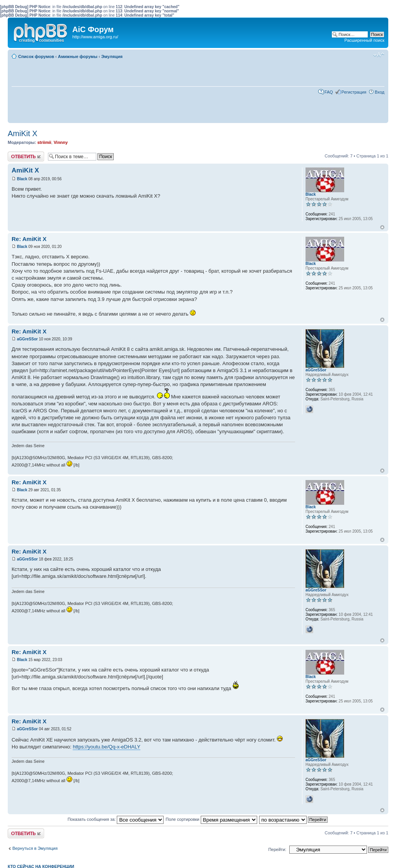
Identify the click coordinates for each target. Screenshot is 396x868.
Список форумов (36, 56)
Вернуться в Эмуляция (35, 848)
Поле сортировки (211, 819)
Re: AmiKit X (29, 239)
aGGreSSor (27, 339)
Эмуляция (112, 56)
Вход (380, 92)
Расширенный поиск (364, 40)
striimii (44, 142)
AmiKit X (23, 133)
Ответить (26, 156)
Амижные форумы (78, 56)
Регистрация (354, 92)
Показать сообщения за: (116, 819)
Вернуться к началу (382, 227)
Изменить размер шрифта (379, 55)
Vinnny (61, 142)
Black (22, 179)
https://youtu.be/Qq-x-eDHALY (107, 747)
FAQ (329, 92)
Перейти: (277, 849)
